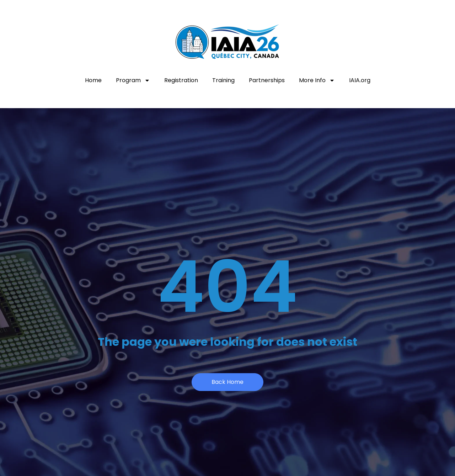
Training (223, 80)
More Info (317, 80)
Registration (181, 80)
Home (93, 80)
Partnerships (267, 80)
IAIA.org (360, 80)
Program (133, 80)
